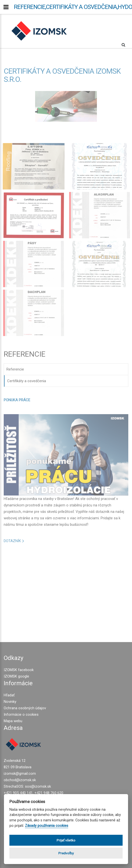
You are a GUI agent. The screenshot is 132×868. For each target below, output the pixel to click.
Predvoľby (66, 853)
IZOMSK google (16, 676)
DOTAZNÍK (12, 541)
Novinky (10, 702)
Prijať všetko (66, 840)
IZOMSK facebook (19, 670)
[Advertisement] (66, 590)
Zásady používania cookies (47, 826)
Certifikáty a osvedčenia (27, 381)
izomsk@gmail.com (20, 774)
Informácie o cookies (21, 714)
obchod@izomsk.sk (20, 780)
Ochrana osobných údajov (25, 708)
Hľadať (9, 695)
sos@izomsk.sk (38, 786)
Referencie (15, 369)
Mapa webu (13, 721)
